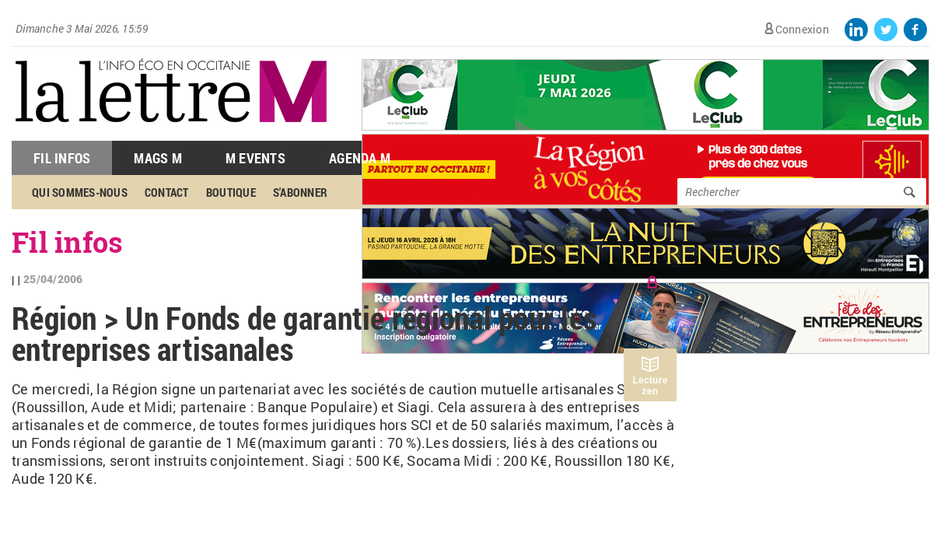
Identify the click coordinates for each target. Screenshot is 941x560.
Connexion (802, 29)
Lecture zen (650, 386)
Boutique (231, 192)
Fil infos (67, 242)
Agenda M (360, 158)
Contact (167, 192)
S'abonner (300, 192)
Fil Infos (62, 158)
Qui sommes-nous (80, 192)
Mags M (158, 158)
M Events (255, 158)
